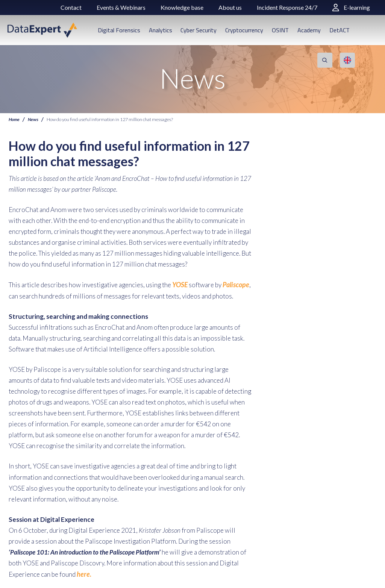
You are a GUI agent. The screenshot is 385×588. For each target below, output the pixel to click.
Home (14, 119)
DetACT (340, 30)
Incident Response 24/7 (287, 7)
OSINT (280, 30)
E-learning (351, 7)
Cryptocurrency (244, 30)
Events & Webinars (121, 7)
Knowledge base (182, 7)
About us (230, 7)
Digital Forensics (119, 30)
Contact (71, 7)
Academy (309, 30)
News (34, 119)
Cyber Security (199, 30)
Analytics (161, 30)
